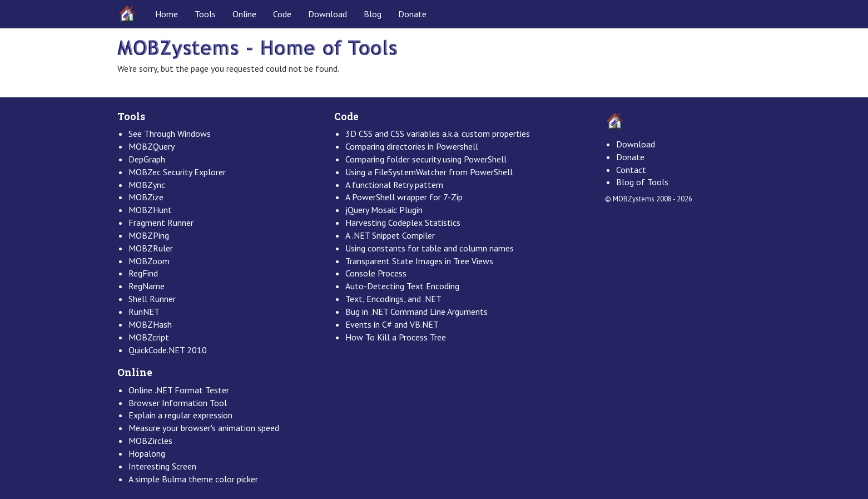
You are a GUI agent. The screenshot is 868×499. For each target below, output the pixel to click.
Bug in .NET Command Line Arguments (416, 312)
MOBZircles (150, 441)
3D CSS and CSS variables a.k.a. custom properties (438, 134)
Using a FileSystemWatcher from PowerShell (429, 172)
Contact (631, 170)
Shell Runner (152, 299)
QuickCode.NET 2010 (168, 350)
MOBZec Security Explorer (177, 172)
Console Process (376, 273)
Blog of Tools (642, 182)
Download (328, 14)
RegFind (143, 273)
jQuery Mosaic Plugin (384, 210)
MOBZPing (149, 235)
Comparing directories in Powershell (412, 146)
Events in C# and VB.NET (392, 324)
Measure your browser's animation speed (204, 428)
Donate (412, 14)
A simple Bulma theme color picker (193, 479)
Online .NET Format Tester (179, 390)
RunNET (144, 312)
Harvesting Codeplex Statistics (403, 223)
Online (244, 14)
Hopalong (147, 453)
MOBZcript (149, 337)
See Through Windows (170, 134)
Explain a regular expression (180, 415)
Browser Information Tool (178, 403)
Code (282, 14)
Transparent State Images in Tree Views (419, 261)
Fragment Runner (161, 223)
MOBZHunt (150, 210)
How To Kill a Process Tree (396, 337)
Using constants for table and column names (430, 248)
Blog (373, 14)
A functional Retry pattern (394, 185)
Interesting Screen (162, 466)
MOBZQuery (152, 146)
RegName (147, 286)
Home (167, 14)
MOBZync (147, 185)
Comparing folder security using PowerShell (426, 159)
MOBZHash (150, 324)
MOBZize (146, 197)
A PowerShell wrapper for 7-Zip (404, 197)
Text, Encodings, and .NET (393, 299)
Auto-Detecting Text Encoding (402, 286)
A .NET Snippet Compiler (390, 235)
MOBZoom (149, 261)
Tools (205, 14)
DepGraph (147, 159)
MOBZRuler (151, 248)
